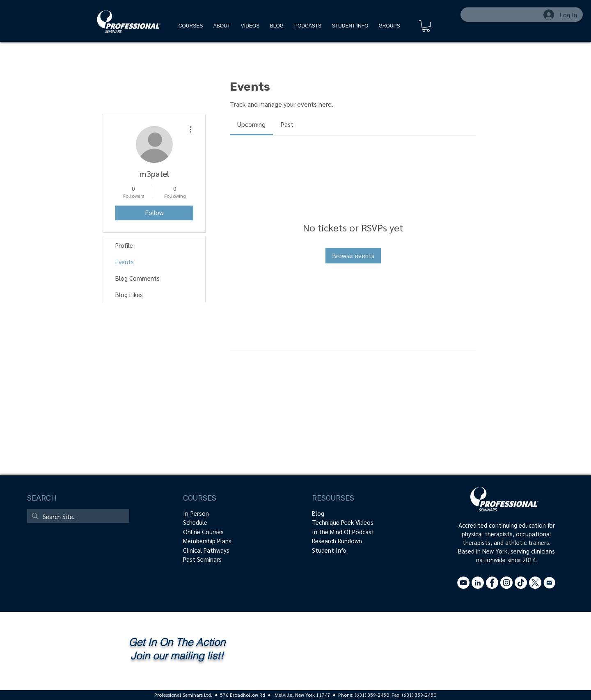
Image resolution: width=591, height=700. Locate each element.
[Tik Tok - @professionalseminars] (521, 583)
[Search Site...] (77, 516)
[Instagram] (506, 583)
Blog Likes (129, 294)
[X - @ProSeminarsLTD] (535, 583)
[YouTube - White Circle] (463, 583)
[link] (251, 124)
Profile (124, 245)
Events (125, 262)
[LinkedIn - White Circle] (478, 583)
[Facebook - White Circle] (492, 583)
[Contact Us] (550, 583)
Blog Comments (137, 278)
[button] (426, 26)
